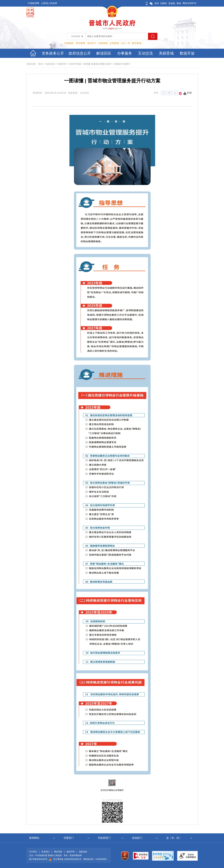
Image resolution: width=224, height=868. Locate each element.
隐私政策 (83, 852)
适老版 (172, 3)
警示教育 (81, 43)
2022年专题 (75, 64)
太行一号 (125, 43)
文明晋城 (114, 43)
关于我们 (33, 852)
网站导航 (58, 852)
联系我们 (46, 852)
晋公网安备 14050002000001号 (67, 859)
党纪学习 (92, 43)
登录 (157, 3)
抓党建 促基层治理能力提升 (98, 64)
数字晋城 (137, 43)
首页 (41, 64)
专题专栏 (62, 64)
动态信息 (50, 64)
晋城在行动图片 (122, 64)
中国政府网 (33, 3)
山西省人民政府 (49, 3)
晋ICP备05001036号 (38, 859)
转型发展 (103, 43)
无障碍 (163, 3)
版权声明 (71, 852)
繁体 (179, 3)
